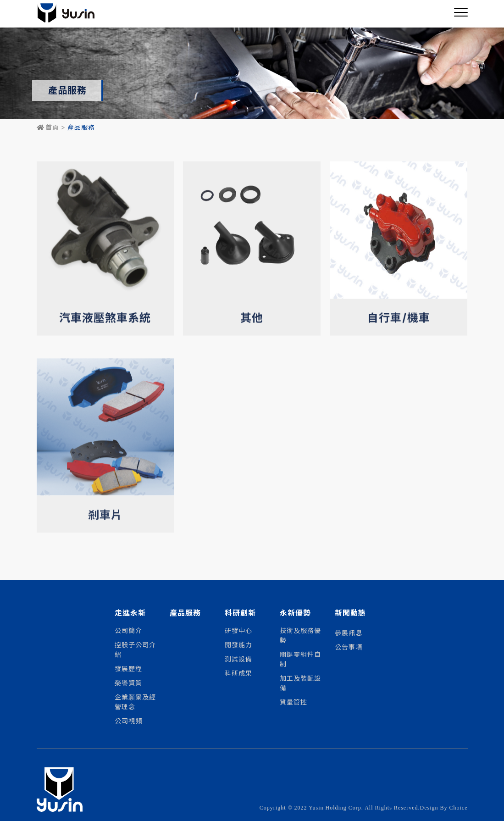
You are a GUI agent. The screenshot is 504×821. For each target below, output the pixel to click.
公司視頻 (128, 721)
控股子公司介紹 (135, 649)
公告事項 (349, 647)
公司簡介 (128, 630)
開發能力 (238, 644)
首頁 (48, 128)
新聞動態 (350, 613)
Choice (459, 808)
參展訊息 (349, 632)
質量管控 (294, 702)
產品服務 (185, 613)
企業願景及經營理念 (135, 702)
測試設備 (238, 659)
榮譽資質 (128, 682)
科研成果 (238, 673)
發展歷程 (128, 668)
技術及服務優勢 (300, 635)
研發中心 (238, 630)
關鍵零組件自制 (300, 659)
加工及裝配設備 (300, 683)
